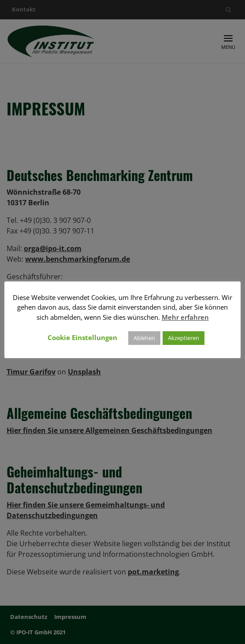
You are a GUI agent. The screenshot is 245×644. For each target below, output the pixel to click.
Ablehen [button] (144, 338)
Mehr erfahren (185, 317)
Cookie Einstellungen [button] (82, 337)
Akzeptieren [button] (184, 338)
